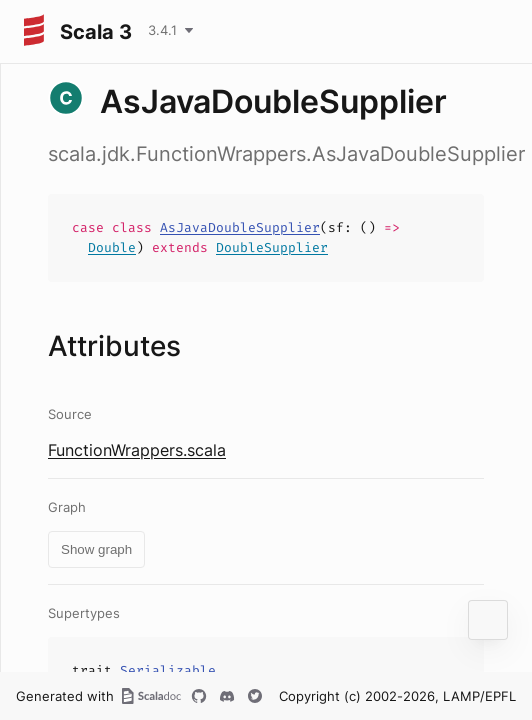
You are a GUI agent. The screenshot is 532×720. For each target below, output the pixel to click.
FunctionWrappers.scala (137, 450)
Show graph (96, 549)
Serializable (168, 670)
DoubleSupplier (272, 247)
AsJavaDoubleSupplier (240, 227)
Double (112, 247)
